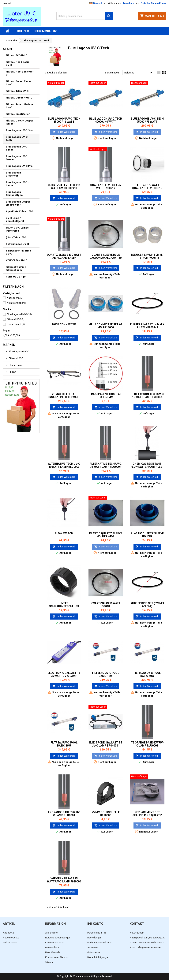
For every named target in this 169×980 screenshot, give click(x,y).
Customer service (55, 943)
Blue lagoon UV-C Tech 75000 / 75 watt (147, 120)
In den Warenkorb (64, 132)
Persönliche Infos (97, 933)
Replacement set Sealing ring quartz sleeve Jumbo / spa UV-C (147, 815)
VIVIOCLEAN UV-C (17, 260)
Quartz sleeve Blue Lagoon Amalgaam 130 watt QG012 (106, 258)
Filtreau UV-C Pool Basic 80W (64, 744)
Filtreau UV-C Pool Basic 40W (147, 674)
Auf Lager (15, 298)
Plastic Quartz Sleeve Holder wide (106, 535)
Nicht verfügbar (17, 303)
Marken (9, 345)
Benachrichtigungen (98, 957)
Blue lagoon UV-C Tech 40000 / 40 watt (106, 120)
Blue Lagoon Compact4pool (15, 194)
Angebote (8, 933)
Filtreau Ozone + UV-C (19, 98)
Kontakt (7, 3)
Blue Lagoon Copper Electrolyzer (18, 203)
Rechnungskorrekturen (100, 943)
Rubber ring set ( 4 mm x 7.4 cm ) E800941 (147, 326)
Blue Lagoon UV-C (19, 314)
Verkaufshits (10, 943)
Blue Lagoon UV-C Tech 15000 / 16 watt (64, 120)
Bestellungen (94, 938)
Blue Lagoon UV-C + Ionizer (18, 184)
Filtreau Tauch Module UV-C (19, 106)
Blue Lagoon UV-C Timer (17, 148)
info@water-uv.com (149, 947)
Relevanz (139, 73)
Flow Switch (64, 533)
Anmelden (128, 3)
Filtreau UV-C (16, 319)
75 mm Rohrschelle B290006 (106, 814)
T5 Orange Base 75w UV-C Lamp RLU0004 (64, 814)
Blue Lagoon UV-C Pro (19, 166)
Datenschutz (52, 947)
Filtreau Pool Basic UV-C (20, 73)
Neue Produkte (11, 938)
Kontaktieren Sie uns (56, 957)
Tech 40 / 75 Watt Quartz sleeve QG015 (147, 187)
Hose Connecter (64, 324)
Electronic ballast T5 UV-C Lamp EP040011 (106, 744)
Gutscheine (94, 952)
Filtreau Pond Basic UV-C (18, 63)
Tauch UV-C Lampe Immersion (17, 229)
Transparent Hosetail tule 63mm (106, 396)
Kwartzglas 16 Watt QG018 (106, 605)
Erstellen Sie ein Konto (153, 3)
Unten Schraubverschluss (64, 605)
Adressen (93, 947)
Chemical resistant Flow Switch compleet (147, 465)
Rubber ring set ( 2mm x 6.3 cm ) (147, 605)
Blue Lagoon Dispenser (13, 174)
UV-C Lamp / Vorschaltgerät (15, 220)
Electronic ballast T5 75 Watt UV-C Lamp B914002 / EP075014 (64, 676)
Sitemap (50, 962)
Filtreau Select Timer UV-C (19, 83)
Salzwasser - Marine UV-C (18, 252)
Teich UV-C (21, 31)
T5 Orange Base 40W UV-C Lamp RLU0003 (147, 744)
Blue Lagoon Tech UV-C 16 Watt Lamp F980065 (147, 396)
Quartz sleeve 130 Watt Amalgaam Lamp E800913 (64, 258)
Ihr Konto (95, 924)
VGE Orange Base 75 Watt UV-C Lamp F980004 (64, 880)
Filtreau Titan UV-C (17, 91)
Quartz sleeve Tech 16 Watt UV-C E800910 (64, 187)
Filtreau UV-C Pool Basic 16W (106, 674)
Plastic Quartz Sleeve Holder (147, 535)
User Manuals (53, 952)
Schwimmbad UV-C (47, 31)
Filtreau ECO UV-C (17, 55)
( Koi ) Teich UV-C (16, 237)
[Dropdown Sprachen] (98, 3)
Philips (12, 372)
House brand (16, 324)
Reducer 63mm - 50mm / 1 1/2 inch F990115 (147, 256)
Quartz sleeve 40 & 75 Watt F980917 (106, 187)
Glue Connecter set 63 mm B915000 (106, 326)
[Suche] (85, 16)
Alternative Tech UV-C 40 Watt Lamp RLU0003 (64, 465)
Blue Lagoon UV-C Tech (17, 138)
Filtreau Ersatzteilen (18, 114)
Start (8, 49)
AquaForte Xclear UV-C (20, 211)
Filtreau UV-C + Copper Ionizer (20, 122)
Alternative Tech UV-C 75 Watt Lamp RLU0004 (106, 465)
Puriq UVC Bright (16, 277)
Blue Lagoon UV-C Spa (19, 130)
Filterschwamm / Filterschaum (16, 268)
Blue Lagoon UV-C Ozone (17, 158)
